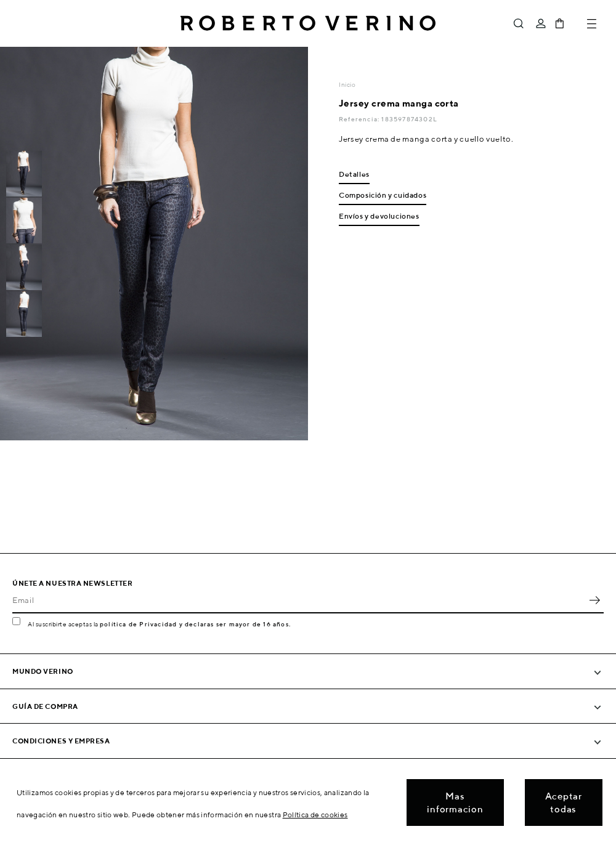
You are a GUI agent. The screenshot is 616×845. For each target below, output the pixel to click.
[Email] (299, 600)
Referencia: (360, 119)
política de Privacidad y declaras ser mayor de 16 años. (195, 624)
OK (594, 600)
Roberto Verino (308, 23)
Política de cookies (315, 815)
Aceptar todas (564, 803)
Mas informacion (455, 803)
